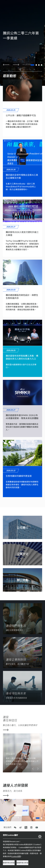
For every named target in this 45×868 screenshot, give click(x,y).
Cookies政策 (16, 856)
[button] (6, 65)
